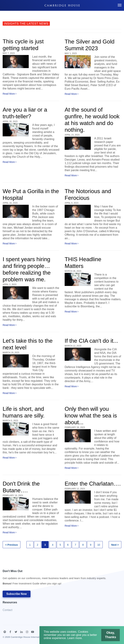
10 (99, 545)
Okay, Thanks (111, 635)
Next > (115, 545)
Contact (7, 610)
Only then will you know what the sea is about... (91, 416)
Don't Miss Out (54, 578)
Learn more (75, 638)
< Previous (12, 545)
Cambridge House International (28, 637)
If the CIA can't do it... (91, 341)
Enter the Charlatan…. (93, 484)
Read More (10, 94)
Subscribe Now (17, 594)
